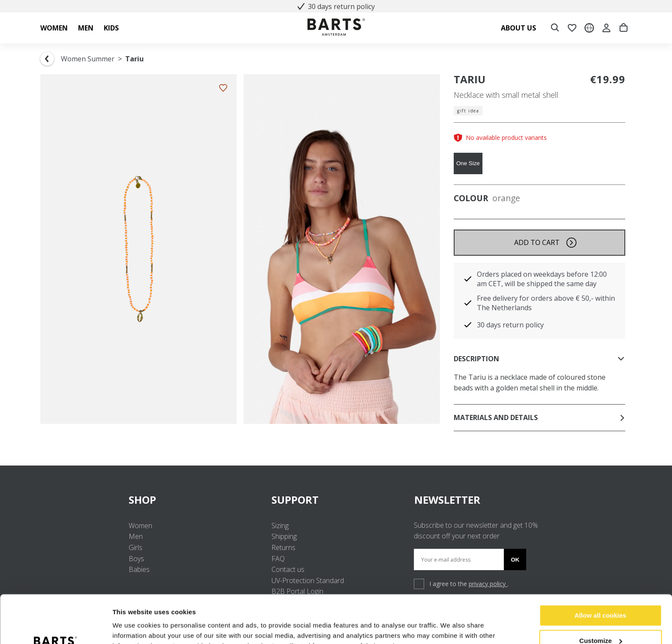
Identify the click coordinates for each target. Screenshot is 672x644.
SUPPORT (336, 500)
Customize (601, 598)
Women (140, 526)
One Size (468, 163)
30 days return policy (336, 6)
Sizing (280, 526)
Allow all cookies (601, 573)
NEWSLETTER (447, 500)
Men (136, 536)
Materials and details (539, 417)
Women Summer (88, 59)
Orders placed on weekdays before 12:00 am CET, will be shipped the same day (542, 279)
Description (539, 359)
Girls (136, 547)
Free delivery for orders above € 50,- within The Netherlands (546, 303)
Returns (283, 547)
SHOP (193, 500)
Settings (125, 627)
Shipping (284, 536)
